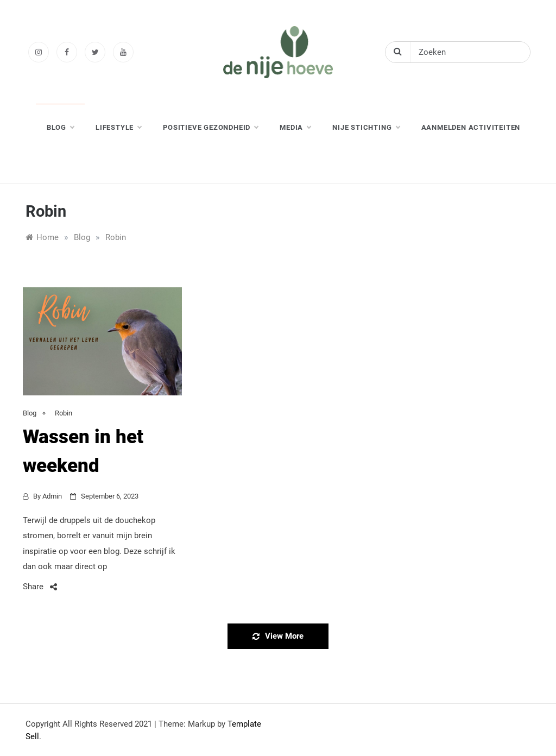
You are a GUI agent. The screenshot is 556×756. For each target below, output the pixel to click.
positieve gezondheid (210, 128)
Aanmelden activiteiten (471, 127)
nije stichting (366, 128)
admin (52, 496)
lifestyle (118, 128)
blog (60, 128)
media (295, 128)
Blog (30, 413)
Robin (64, 413)
